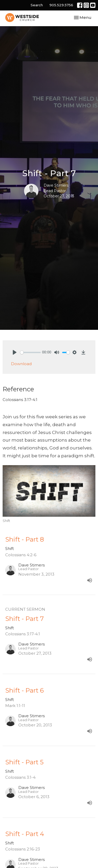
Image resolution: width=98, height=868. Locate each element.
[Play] (15, 352)
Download (21, 364)
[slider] (30, 352)
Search (37, 5)
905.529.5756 (61, 5)
